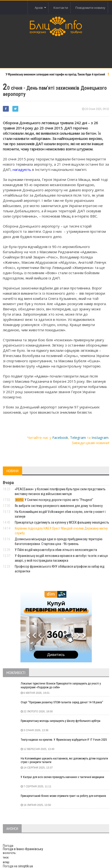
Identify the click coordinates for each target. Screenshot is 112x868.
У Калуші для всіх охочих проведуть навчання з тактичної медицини (62, 777)
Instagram (100, 437)
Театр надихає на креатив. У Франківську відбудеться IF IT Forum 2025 (64, 740)
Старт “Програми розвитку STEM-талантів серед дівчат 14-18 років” (62, 702)
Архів (40, 8)
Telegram (78, 437)
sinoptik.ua (25, 866)
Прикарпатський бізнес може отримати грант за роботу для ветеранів (63, 796)
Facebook (60, 437)
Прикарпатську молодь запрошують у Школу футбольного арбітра (61, 721)
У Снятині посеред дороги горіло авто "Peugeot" (54, 500)
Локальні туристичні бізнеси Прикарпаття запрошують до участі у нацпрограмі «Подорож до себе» (61, 685)
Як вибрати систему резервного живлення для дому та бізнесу (59, 506)
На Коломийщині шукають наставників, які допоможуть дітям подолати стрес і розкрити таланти (64, 760)
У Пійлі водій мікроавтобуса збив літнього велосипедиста (56, 550)
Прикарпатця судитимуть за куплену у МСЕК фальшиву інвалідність (62, 522)
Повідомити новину (90, 8)
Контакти (61, 8)
